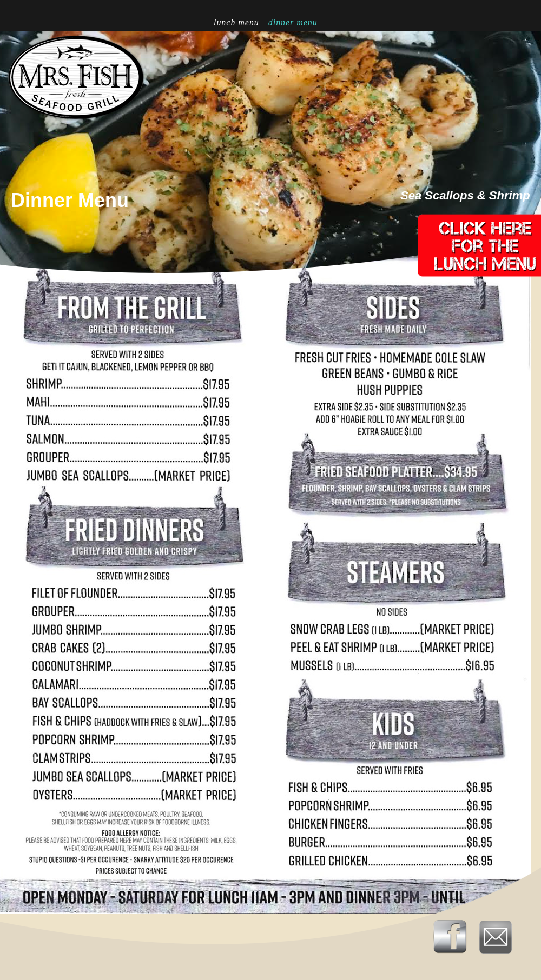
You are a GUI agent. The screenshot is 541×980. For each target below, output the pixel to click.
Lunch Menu (238, 22)
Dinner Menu (293, 22)
